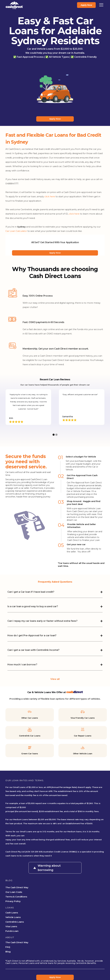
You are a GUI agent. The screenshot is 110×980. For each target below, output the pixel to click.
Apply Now (55, 119)
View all (55, 679)
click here (50, 196)
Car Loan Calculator (16, 231)
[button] (101, 5)
